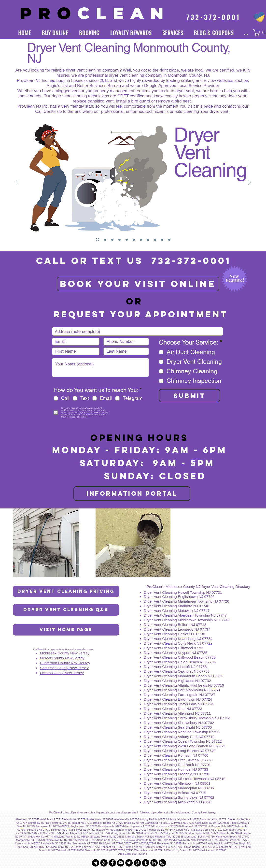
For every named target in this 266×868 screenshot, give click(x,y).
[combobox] (138, 331)
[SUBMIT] (189, 396)
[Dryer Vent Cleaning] (98, 240)
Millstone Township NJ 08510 (202, 779)
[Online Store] (141, 240)
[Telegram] (96, 863)
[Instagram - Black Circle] (162, 863)
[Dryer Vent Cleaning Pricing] (66, 591)
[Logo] (105, 240)
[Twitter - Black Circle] (129, 863)
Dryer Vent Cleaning (161, 779)
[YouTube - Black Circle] (121, 863)
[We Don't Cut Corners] (169, 240)
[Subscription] (134, 240)
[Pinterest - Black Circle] (137, 863)
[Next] (250, 182)
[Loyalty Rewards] (127, 240)
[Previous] (17, 182)
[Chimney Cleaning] (119, 240)
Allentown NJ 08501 (194, 783)
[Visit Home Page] (66, 630)
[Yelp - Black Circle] (104, 863)
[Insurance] (148, 240)
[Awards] (155, 240)
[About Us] (162, 240)
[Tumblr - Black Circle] (146, 863)
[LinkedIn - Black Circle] (154, 863)
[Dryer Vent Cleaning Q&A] (66, 610)
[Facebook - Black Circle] (112, 863)
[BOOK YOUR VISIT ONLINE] (138, 284)
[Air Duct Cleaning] (112, 240)
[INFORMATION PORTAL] (132, 494)
